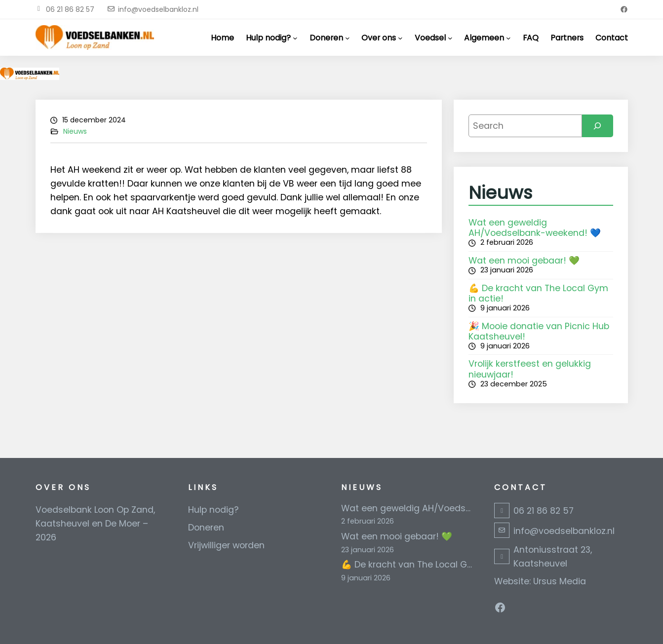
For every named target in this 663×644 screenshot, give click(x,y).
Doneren (206, 528)
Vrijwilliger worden (226, 545)
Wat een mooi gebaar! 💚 (524, 261)
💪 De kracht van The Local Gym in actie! (538, 293)
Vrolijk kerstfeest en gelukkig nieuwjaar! (530, 369)
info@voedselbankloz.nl (158, 9)
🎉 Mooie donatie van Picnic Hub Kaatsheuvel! (539, 331)
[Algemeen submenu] (508, 38)
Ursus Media (560, 581)
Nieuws (75, 131)
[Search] (598, 126)
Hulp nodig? (213, 510)
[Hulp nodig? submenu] (295, 38)
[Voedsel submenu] (450, 38)
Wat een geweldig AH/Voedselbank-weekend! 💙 (535, 228)
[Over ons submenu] (400, 38)
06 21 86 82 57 (70, 9)
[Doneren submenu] (348, 38)
